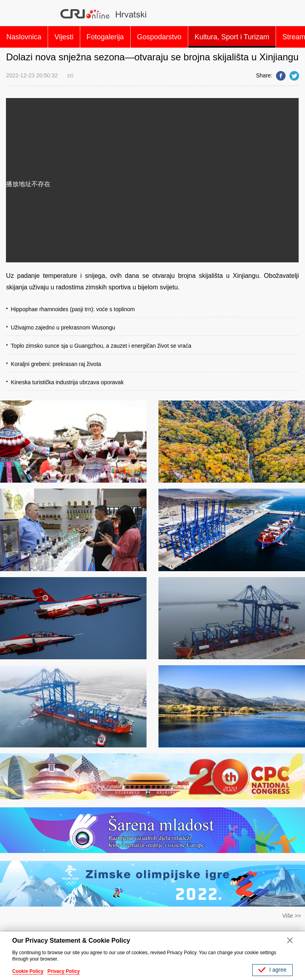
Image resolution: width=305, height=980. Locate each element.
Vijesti (64, 37)
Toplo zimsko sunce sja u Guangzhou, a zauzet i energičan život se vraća (101, 346)
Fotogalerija (105, 37)
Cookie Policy (28, 971)
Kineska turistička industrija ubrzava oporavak (67, 382)
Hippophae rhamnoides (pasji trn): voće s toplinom (73, 309)
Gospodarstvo (159, 37)
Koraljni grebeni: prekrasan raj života (56, 364)
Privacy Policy (63, 971)
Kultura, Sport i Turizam (232, 37)
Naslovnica (24, 37)
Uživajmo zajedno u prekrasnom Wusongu (63, 327)
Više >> (292, 916)
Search (290, 14)
